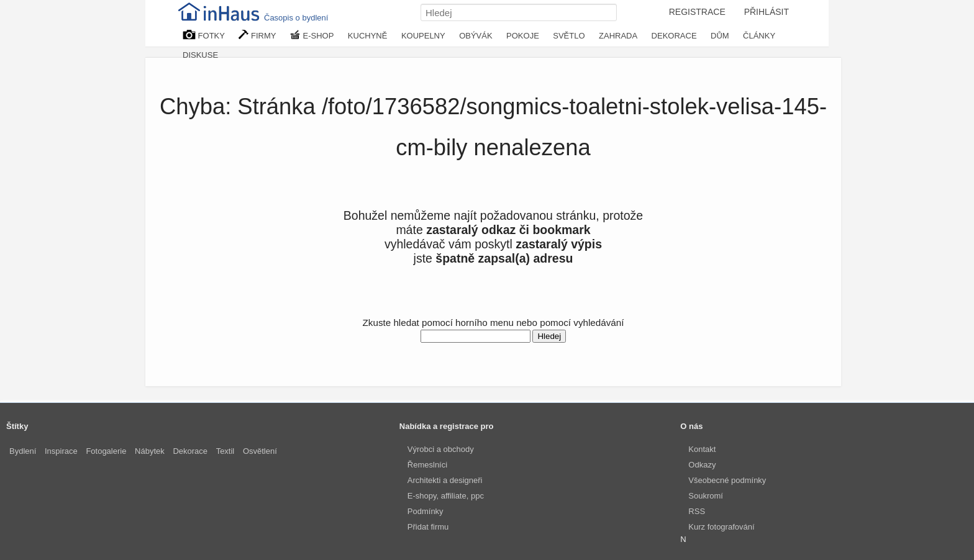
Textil (225, 451)
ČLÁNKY (759, 36)
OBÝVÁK (476, 36)
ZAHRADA (618, 36)
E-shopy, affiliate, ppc (446, 496)
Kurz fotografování (721, 527)
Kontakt (702, 449)
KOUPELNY (423, 36)
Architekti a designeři (445, 480)
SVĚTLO (569, 36)
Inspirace (61, 451)
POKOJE (523, 36)
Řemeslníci (427, 465)
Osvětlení (260, 451)
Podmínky (426, 511)
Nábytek (150, 451)
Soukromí (706, 496)
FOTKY (204, 35)
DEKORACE (674, 36)
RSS (697, 511)
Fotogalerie (106, 451)
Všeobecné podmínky (727, 480)
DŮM (720, 36)
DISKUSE (200, 55)
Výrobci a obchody (441, 449)
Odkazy (702, 465)
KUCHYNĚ (368, 36)
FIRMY (257, 35)
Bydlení (23, 451)
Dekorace (190, 451)
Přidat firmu (428, 527)
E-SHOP (312, 35)
